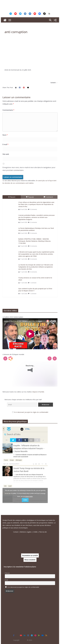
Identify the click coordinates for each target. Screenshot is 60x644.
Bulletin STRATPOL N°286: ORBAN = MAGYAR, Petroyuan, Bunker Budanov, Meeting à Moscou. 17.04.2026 (35, 241)
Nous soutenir (30, 560)
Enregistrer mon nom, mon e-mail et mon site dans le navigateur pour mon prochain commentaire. (29, 169)
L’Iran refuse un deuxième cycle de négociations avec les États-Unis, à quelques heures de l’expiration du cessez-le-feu (36, 204)
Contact (16, 532)
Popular (30, 197)
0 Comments (32, 209)
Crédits (35, 532)
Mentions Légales (26, 532)
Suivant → (54, 83)
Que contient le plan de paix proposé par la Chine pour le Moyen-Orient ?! (35, 290)
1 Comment (32, 283)
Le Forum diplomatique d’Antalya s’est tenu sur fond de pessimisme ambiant (36, 229)
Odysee (35, 392)
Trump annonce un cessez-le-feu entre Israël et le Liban (35, 279)
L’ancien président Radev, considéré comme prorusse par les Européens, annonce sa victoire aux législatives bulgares (36, 217)
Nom (5, 135)
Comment (48, 197)
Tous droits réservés (40, 640)
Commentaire (8, 110)
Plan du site (43, 532)
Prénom (7, 573)
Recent (12, 197)
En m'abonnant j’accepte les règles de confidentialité (31, 412)
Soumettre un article (30, 555)
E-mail (5, 144)
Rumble (42, 392)
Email (6, 580)
